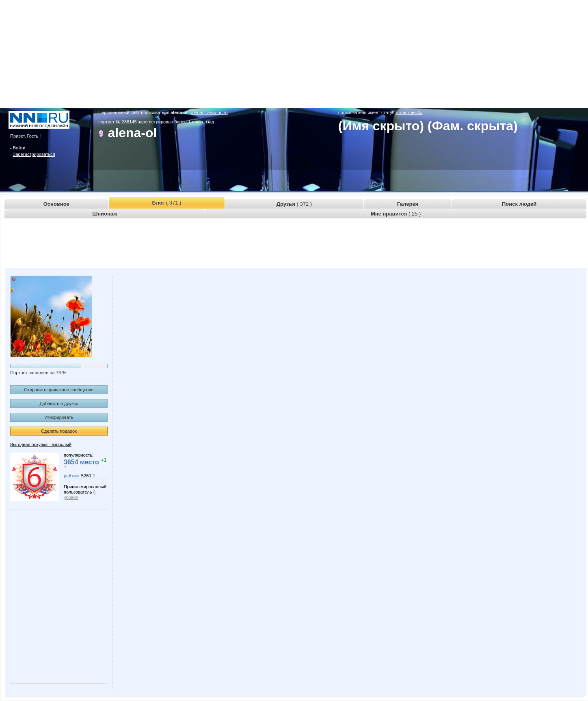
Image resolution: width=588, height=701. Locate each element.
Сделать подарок (59, 431)
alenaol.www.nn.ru (210, 112)
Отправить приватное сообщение (59, 390)
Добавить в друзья (59, 403)
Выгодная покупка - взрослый (41, 444)
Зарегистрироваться (34, 154)
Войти (19, 148)
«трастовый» (409, 112)
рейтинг (72, 476)
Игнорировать (59, 417)
